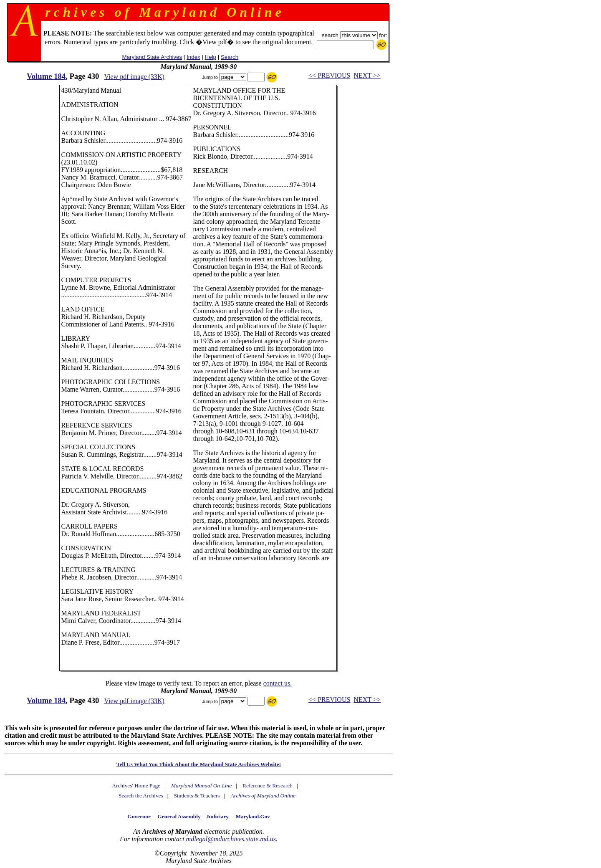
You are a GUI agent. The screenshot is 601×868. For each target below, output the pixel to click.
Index (193, 57)
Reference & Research (268, 786)
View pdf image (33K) (134, 77)
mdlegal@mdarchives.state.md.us (231, 839)
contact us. (278, 683)
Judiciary (217, 816)
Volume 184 (46, 76)
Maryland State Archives (152, 57)
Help (211, 57)
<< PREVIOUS (329, 75)
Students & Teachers (197, 796)
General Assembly (179, 816)
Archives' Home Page (136, 786)
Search (230, 57)
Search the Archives (141, 796)
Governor (139, 816)
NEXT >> (367, 75)
